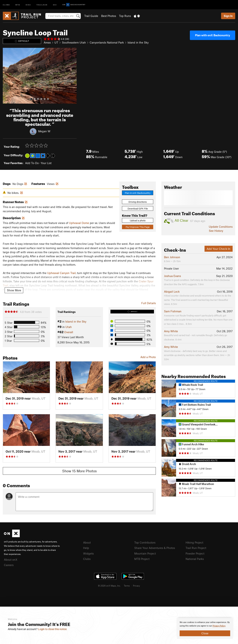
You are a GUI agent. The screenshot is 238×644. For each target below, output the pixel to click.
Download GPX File (138, 209)
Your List (46, 163)
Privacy (136, 586)
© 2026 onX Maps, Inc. (109, 586)
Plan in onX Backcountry (138, 193)
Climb (6, 5)
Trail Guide (91, 16)
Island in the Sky (138, 42)
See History (216, 231)
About (87, 542)
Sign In (228, 16)
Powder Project (195, 553)
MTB (18, 5)
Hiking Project (194, 542)
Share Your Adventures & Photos (155, 548)
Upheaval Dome (79, 223)
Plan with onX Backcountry (213, 35)
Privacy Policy (219, 626)
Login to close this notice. (53, 629)
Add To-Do (32, 163)
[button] (7, 76)
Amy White (171, 331)
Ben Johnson (172, 257)
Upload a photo (138, 220)
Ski (55, 5)
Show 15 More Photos (79, 471)
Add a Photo (148, 357)
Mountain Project (145, 553)
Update (221, 227)
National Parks (195, 559)
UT (56, 42)
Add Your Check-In (218, 249)
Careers (9, 565)
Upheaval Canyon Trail (61, 273)
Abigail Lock (172, 291)
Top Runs (125, 16)
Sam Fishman (173, 311)
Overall (69, 332)
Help (86, 548)
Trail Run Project (196, 548)
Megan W (44, 131)
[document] (205, 628)
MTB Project (142, 559)
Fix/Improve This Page (138, 227)
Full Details (149, 303)
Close (205, 633)
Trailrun (42, 5)
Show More (14, 290)
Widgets (88, 553)
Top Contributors (145, 542)
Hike (28, 5)
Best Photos (109, 16)
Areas (47, 42)
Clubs (87, 559)
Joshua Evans (172, 276)
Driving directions (138, 202)
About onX (11, 560)
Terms (127, 586)
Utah (69, 327)
